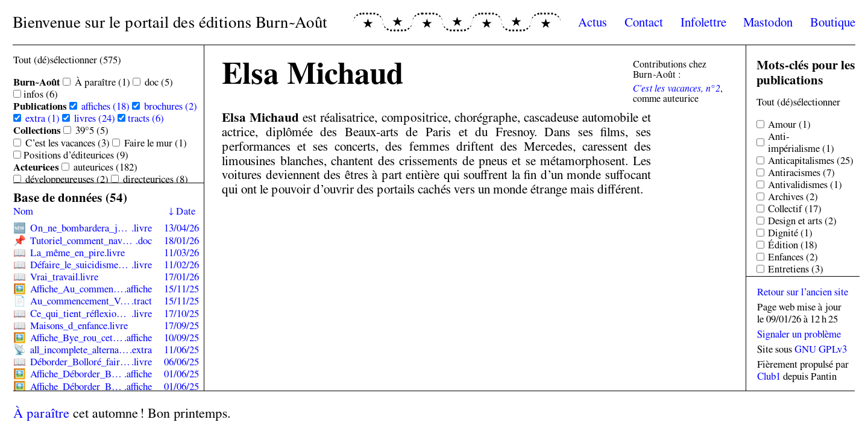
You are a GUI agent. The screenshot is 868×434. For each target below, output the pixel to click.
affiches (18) (105, 106)
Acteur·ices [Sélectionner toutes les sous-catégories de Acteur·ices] (36, 167)
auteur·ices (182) (105, 167)
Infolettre (703, 22)
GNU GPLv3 (821, 349)
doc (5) (159, 82)
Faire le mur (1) (156, 143)
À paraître (41, 413)
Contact (644, 22)
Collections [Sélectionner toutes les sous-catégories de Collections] (37, 130)
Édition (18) (793, 245)
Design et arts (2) (802, 221)
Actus (593, 22)
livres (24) (95, 118)
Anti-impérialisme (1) (801, 142)
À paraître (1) (102, 82)
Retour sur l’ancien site (803, 292)
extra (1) (42, 118)
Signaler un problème (799, 334)
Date (186, 211)
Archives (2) (793, 197)
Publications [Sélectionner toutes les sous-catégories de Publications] (40, 106)
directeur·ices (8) (156, 179)
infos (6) (41, 94)
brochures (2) (171, 106)
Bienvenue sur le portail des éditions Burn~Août (170, 22)
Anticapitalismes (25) (811, 160)
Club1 (769, 376)
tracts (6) (146, 118)
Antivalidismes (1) (805, 184)
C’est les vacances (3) (68, 143)
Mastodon (768, 22)
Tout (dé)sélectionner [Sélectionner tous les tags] (798, 102)
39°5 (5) (92, 130)
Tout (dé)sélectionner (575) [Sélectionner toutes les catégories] (67, 60)
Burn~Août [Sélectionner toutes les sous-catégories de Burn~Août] (37, 82)
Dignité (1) (790, 233)
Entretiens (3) (796, 269)
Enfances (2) (793, 257)
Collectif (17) (795, 209)
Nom (23, 211)
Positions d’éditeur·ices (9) (76, 155)
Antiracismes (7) (801, 172)
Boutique (833, 22)
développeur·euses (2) (67, 179)
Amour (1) (789, 124)
